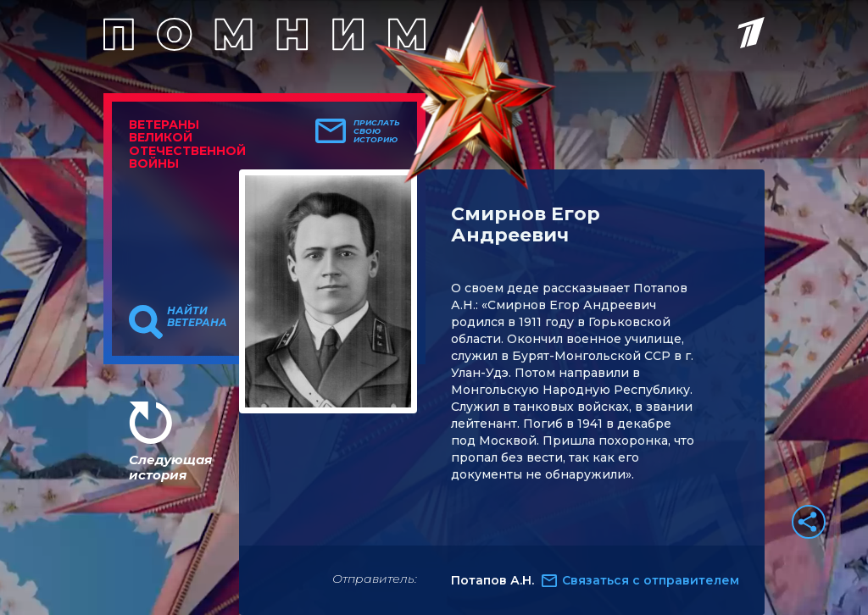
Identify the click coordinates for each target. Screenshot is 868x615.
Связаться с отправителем (651, 580)
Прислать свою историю (377, 131)
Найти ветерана (197, 317)
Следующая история (170, 467)
